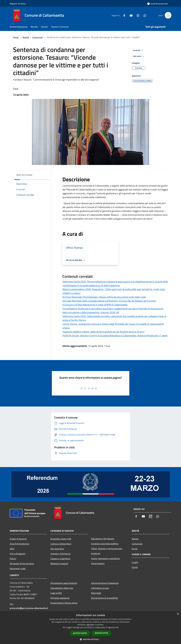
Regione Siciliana (18, 4)
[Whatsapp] (144, 15)
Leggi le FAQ (56, 593)
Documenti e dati (18, 568)
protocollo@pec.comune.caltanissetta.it (29, 608)
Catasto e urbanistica (60, 559)
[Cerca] (168, 15)
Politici (13, 559)
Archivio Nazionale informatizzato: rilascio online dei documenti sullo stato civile (104, 297)
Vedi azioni (139, 56)
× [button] (178, 614)
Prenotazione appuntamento (64, 583)
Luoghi (135, 562)
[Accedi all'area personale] (157, 4)
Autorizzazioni (98, 563)
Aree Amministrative (20, 544)
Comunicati (37, 37)
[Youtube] (130, 15)
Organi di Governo (18, 539)
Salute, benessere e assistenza (105, 558)
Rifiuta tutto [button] (101, 633)
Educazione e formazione (103, 539)
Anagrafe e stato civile (61, 539)
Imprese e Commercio (60, 554)
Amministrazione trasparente (105, 583)
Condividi (138, 50)
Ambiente (96, 553)
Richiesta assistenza (60, 598)
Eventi (135, 567)
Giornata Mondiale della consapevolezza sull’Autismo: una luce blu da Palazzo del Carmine (109, 301)
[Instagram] (137, 15)
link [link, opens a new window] (117, 627)
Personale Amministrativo (22, 564)
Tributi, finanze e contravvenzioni (107, 549)
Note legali (96, 593)
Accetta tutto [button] (80, 633)
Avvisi (135, 549)
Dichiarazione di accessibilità (104, 598)
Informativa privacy (100, 588)
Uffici (12, 549)
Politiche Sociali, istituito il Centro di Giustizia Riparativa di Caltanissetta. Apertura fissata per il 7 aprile (115, 335)
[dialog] (90, 628)
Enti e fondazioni (18, 554)
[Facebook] (123, 15)
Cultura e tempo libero (61, 544)
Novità (26, 37)
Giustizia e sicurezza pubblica (105, 544)
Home (16, 37)
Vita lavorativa (57, 549)
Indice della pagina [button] (24, 175)
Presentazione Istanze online (64, 603)
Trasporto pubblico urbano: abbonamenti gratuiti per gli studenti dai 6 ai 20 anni (103, 332)
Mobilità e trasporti (59, 564)
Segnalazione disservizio (62, 588)
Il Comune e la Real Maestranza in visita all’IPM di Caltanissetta (95, 305)
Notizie (135, 539)
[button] (91, 639)
